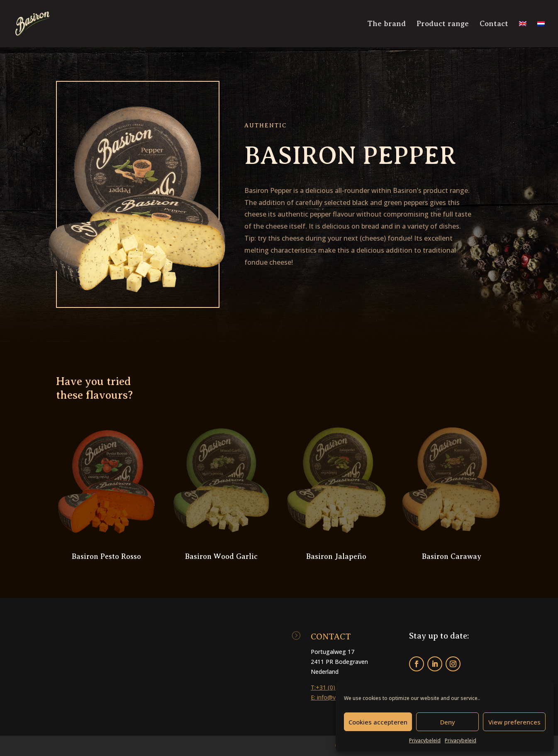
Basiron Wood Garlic (221, 556)
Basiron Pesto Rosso (106, 556)
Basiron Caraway (452, 556)
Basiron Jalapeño (336, 556)
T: (313, 687)
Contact (494, 24)
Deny (448, 722)
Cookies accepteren (378, 722)
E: (314, 697)
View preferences (514, 722)
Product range (443, 24)
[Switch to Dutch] (541, 34)
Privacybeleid (425, 740)
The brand (386, 24)
